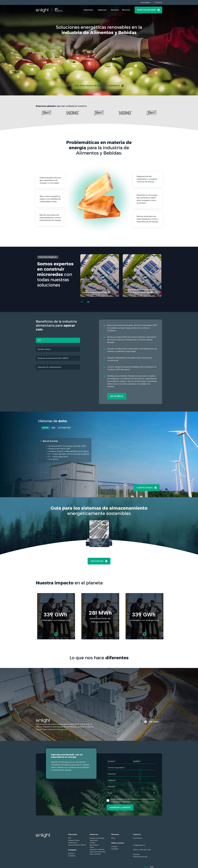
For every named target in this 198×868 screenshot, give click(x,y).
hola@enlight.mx (139, 846)
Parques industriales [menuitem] (97, 839)
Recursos (126, 10)
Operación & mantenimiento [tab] (50, 367)
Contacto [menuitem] (137, 835)
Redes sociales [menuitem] (118, 843)
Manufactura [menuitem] (94, 845)
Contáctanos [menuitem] (138, 839)
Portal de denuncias (140, 857)
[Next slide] (88, 302)
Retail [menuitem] (92, 848)
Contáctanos (146, 488)
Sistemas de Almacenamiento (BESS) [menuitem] (77, 844)
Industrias (102, 10)
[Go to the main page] (49, 10)
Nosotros (115, 10)
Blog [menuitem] (113, 839)
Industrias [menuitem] (94, 835)
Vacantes (136, 855)
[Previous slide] (82, 302)
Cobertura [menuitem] (72, 856)
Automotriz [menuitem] (94, 841)
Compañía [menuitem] (72, 850)
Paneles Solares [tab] (44, 349)
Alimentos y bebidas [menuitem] (97, 850)
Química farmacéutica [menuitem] (98, 852)
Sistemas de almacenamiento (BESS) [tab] (53, 358)
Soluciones (88, 10)
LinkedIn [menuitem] (114, 847)
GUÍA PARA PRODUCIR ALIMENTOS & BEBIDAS (99, 86)
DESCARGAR (99, 561)
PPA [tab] (39, 340)
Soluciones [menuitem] (73, 835)
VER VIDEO (152, 722)
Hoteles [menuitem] (92, 843)
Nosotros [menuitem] (71, 854)
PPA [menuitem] (70, 839)
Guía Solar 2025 (148, 10)
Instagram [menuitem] (115, 849)
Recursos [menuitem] (115, 835)
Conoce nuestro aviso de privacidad (142, 802)
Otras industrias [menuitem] (95, 854)
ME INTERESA (117, 396)
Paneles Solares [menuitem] (74, 841)
